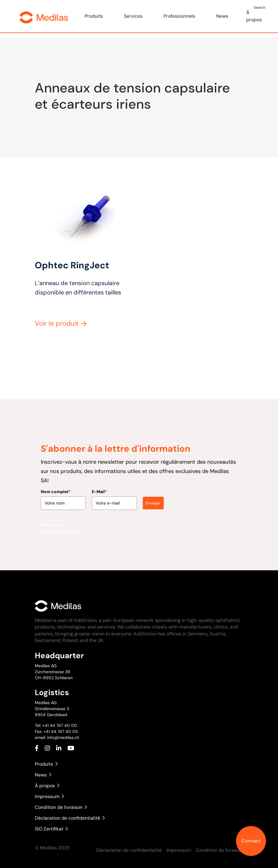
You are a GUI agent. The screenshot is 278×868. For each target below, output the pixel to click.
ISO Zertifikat (51, 829)
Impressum (49, 796)
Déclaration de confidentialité (70, 818)
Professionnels (179, 16)
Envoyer (153, 501)
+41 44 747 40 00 (60, 725)
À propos (47, 786)
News (222, 16)
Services (133, 16)
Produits (94, 16)
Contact (251, 841)
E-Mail (99, 489)
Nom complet (56, 489)
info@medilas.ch (63, 737)
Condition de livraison (61, 807)
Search (260, 8)
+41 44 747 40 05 (61, 731)
